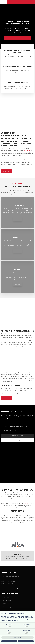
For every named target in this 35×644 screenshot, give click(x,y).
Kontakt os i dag (6, 171)
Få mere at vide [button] (17, 638)
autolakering (27, 150)
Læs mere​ (17, 219)
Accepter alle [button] (26, 641)
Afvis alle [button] (9, 641)
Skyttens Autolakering (9, 159)
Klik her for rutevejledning (8, 583)
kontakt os (27, 503)
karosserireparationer (7, 152)
